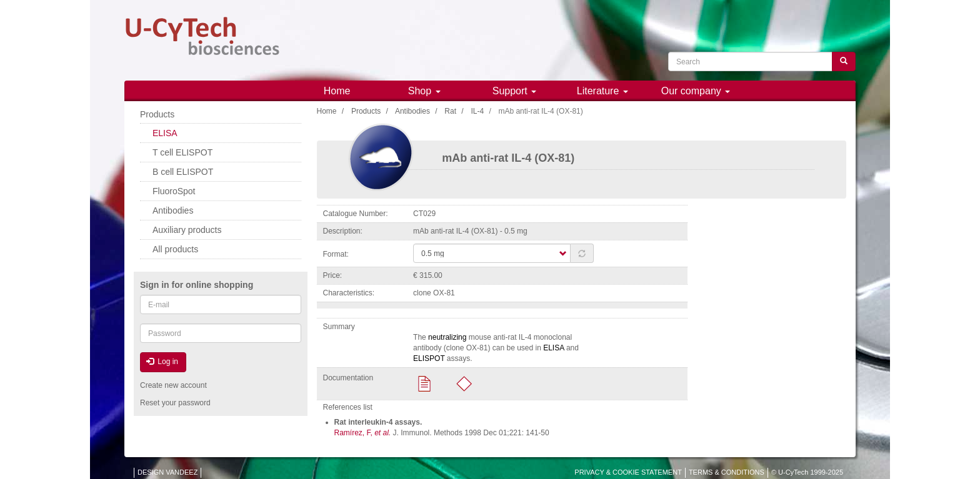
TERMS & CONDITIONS (727, 472)
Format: (336, 254)
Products (366, 111)
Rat (450, 111)
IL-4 (477, 111)
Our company (696, 91)
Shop (424, 91)
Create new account (173, 385)
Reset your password (175, 403)
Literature (602, 91)
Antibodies (412, 111)
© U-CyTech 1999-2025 (807, 472)
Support (514, 91)
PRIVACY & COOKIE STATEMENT (628, 472)
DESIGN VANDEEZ (167, 472)
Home (337, 91)
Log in (162, 362)
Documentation (348, 378)
